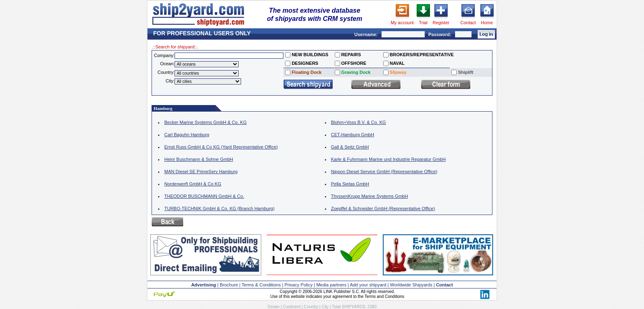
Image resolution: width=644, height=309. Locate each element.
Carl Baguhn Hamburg (187, 135)
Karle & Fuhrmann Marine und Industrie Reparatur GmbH (388, 159)
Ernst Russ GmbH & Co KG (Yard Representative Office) (221, 147)
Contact (468, 23)
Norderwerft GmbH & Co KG (193, 184)
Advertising (204, 285)
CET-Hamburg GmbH (353, 135)
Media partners (331, 285)
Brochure (229, 285)
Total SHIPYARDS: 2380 (354, 307)
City (325, 307)
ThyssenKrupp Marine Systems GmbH (370, 196)
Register (441, 23)
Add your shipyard (368, 285)
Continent (292, 307)
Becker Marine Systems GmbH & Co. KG (206, 122)
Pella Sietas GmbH (350, 184)
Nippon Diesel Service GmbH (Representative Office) (384, 172)
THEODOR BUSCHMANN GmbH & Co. (204, 196)
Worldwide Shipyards (411, 285)
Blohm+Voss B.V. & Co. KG (359, 122)
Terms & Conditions (261, 285)
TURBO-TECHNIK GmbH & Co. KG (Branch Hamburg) (219, 208)
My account (402, 23)
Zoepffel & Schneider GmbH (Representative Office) (383, 208)
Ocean (273, 307)
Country (311, 307)
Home (487, 23)
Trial (423, 23)
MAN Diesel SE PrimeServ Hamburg (201, 172)
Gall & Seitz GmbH (350, 147)
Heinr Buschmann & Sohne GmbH (199, 159)
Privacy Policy (299, 285)
